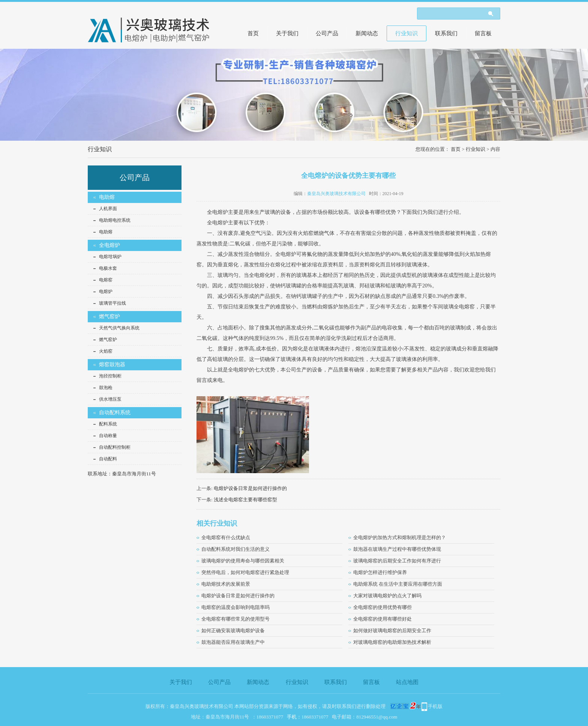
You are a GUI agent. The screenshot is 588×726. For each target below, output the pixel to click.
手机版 (435, 706)
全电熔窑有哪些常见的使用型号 (235, 619)
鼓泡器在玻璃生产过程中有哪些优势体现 (397, 549)
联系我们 (446, 33)
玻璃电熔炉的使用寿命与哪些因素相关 (243, 561)
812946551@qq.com (377, 717)
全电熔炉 (109, 245)
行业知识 (406, 33)
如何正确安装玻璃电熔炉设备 (233, 631)
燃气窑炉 (109, 316)
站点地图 (407, 682)
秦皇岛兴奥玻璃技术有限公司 (336, 194)
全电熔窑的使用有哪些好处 (382, 619)
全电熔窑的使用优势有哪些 (382, 607)
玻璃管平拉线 (112, 303)
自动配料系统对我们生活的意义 (235, 549)
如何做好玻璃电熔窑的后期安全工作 (392, 631)
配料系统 (108, 424)
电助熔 (107, 197)
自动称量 (108, 436)
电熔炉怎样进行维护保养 (380, 572)
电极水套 (108, 268)
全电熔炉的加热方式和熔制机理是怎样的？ (400, 537)
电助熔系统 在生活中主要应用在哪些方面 (398, 584)
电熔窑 (106, 280)
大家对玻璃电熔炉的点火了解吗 (387, 596)
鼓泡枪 (106, 388)
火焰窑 (106, 351)
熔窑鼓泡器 (112, 365)
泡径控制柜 (110, 376)
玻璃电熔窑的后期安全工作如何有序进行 (397, 561)
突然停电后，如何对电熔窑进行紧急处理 (245, 572)
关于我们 (287, 33)
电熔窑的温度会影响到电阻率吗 (235, 607)
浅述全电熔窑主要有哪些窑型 (245, 500)
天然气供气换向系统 (119, 328)
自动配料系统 (115, 413)
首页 (253, 33)
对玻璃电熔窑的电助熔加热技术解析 (392, 642)
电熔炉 (106, 292)
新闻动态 (367, 33)
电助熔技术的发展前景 (226, 584)
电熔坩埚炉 (110, 257)
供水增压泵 (110, 399)
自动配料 (108, 459)
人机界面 (108, 209)
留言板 (483, 33)
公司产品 (327, 33)
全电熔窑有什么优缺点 (226, 537)
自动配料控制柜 (115, 447)
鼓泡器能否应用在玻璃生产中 (233, 642)
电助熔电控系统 (115, 220)
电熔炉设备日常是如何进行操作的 (250, 488)
